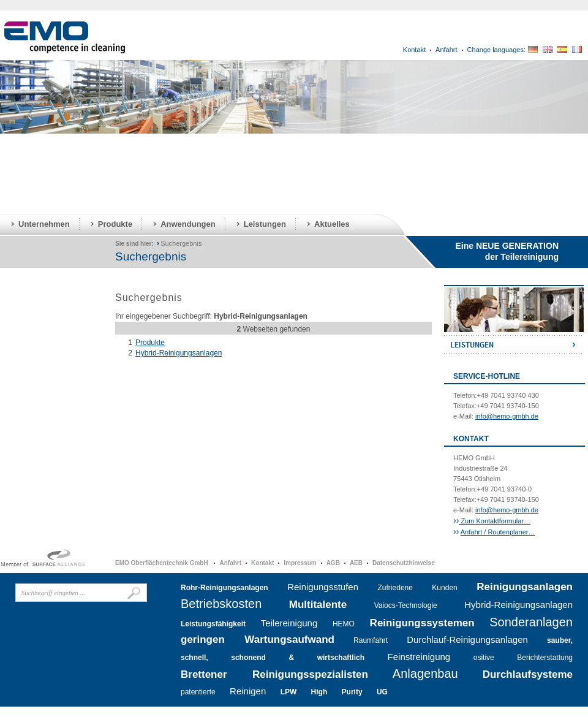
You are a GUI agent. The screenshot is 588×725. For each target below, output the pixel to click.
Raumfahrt (371, 640)
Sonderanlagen (531, 622)
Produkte (115, 224)
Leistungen (265, 224)
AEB (356, 563)
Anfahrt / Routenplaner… (498, 532)
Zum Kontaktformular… (495, 521)
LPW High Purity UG (334, 692)
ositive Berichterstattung (523, 658)
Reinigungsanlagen (525, 587)
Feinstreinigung (419, 657)
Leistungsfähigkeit (213, 624)
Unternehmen (44, 224)
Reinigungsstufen (323, 587)
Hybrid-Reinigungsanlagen (179, 353)
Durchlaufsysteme (528, 674)
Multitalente (318, 605)
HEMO (344, 624)
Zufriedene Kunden (418, 588)
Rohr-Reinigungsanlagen (224, 588)
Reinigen (248, 691)
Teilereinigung (289, 623)
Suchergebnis (181, 243)
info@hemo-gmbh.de (507, 416)
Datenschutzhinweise (404, 563)
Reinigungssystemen (422, 623)
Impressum (300, 563)
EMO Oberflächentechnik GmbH (162, 563)
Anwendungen (188, 224)
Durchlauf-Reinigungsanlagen (467, 640)
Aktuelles (332, 224)
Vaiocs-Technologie (406, 605)
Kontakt (414, 50)
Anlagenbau (425, 674)
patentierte (198, 692)
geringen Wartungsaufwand (258, 640)
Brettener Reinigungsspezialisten (274, 674)
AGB (333, 563)
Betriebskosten (221, 604)
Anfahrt (446, 50)
